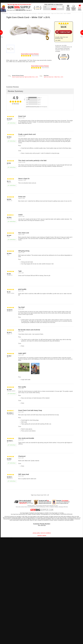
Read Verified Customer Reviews (30, 54)
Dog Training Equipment (16, 13)
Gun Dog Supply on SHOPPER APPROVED (62, 514)
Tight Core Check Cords (57, 13)
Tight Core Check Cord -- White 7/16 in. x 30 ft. (53, 77)
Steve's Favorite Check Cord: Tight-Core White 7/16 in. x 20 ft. (25, 77)
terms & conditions (46, 533)
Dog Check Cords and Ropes (30, 13)
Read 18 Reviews (64, 25)
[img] (64, 23)
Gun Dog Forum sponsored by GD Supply (21, 514)
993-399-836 (42, 525)
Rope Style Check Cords (44, 13)
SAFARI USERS (42, 536)
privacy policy (36, 533)
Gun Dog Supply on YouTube (57, 513)
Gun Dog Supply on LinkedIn (42, 513)
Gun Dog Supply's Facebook (27, 513)
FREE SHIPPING (49, 4)
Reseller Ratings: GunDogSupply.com (41, 514)
